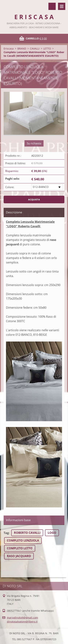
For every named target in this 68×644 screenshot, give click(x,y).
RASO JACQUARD (19, 556)
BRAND (22, 49)
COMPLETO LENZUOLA (23, 540)
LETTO (47, 49)
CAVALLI (35, 49)
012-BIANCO (41, 187)
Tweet (34, 566)
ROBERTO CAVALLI (27, 533)
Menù (62, 6)
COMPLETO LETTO (20, 548)
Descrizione (14, 212)
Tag (6, 533)
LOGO (52, 533)
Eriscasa (9, 49)
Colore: (10, 187)
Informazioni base (18, 520)
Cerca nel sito (52, 6)
